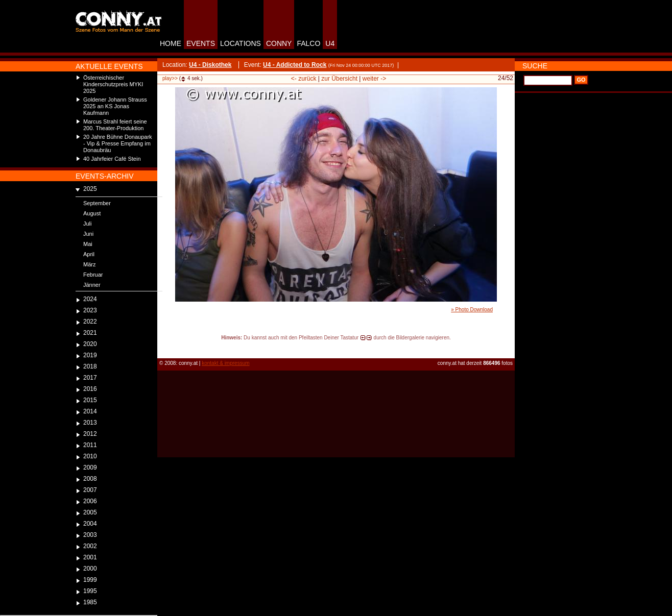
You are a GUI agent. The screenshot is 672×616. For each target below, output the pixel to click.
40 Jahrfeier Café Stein (112, 159)
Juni (88, 234)
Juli (88, 224)
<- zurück (304, 79)
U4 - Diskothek (210, 65)
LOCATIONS (241, 43)
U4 (330, 43)
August (92, 213)
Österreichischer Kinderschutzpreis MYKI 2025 (113, 84)
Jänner (92, 285)
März (89, 264)
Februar (93, 275)
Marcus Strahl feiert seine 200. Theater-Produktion (115, 125)
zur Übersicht (339, 79)
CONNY (279, 43)
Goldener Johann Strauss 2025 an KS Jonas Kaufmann (115, 106)
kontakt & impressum (225, 363)
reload (166, 347)
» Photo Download (472, 310)
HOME (171, 43)
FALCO (308, 43)
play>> (170, 78)
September (97, 203)
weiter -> (374, 79)
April (89, 254)
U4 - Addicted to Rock (295, 65)
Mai (88, 244)
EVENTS (201, 43)
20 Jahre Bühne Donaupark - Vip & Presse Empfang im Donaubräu (118, 143)
